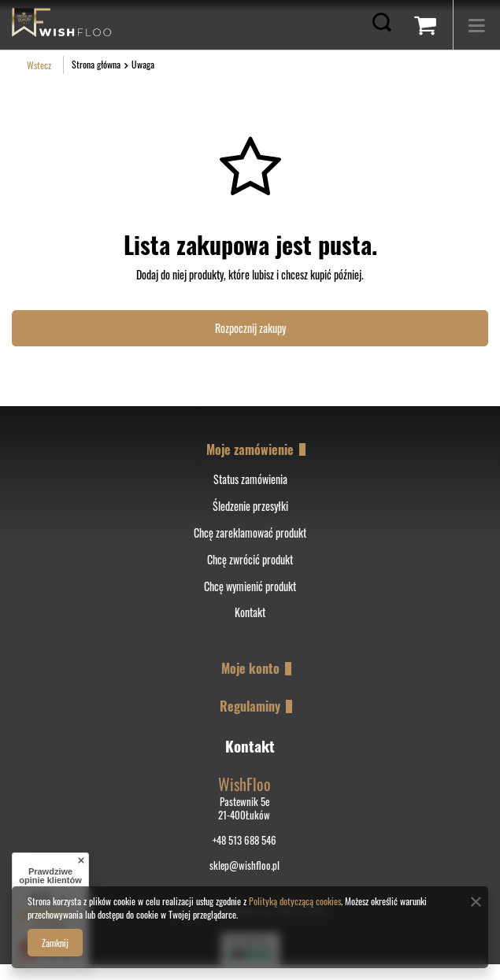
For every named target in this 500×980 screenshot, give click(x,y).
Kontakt (250, 613)
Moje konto (250, 669)
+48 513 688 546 (244, 840)
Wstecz (31, 65)
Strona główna (96, 64)
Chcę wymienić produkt (250, 587)
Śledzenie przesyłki (250, 507)
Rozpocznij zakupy (250, 328)
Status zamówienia (250, 480)
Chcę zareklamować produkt (250, 533)
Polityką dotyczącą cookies (295, 901)
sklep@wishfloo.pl (244, 865)
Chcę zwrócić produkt (250, 560)
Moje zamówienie (250, 450)
